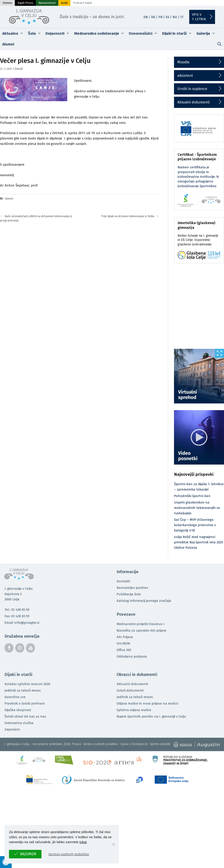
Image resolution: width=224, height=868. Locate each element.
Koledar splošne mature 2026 (27, 684)
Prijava (76, 744)
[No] (113, 844)
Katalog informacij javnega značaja (144, 601)
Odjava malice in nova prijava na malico (147, 703)
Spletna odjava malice (134, 710)
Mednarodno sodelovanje (100, 34)
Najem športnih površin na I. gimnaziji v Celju (151, 716)
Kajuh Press (25, 3)
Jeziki (64, 3)
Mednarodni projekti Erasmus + (141, 624)
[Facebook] (9, 648)
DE (153, 17)
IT (182, 17)
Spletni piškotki (160, 744)
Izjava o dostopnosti (134, 744)
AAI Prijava (125, 637)
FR (160, 17)
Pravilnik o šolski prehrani (25, 703)
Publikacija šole (129, 594)
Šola (36, 34)
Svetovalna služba (19, 723)
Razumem (28, 854)
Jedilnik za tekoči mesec (23, 690)
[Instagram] (20, 648)
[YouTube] (30, 648)
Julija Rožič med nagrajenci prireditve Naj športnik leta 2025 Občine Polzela (199, 542)
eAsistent (185, 76)
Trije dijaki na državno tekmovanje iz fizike (128, 216)
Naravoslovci (47, 3)
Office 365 (124, 650)
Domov (7, 3)
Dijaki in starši (178, 34)
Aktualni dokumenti (194, 102)
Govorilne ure (15, 697)
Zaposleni (12, 729)
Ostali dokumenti (130, 690)
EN (146, 17)
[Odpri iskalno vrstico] (219, 44)
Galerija (207, 34)
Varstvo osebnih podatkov (101, 744)
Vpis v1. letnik (199, 17)
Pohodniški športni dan (192, 496)
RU (175, 17)
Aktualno (14, 34)
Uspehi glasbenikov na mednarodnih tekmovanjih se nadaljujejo (197, 508)
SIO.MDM (123, 643)
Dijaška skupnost (18, 710)
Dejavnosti (59, 34)
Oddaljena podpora (132, 656)
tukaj (83, 842)
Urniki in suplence (192, 89)
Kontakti (123, 581)
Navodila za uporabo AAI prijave (141, 630)
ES (167, 17)
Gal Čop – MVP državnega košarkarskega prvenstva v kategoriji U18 (195, 525)
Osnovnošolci (144, 34)
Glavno (9, 198)
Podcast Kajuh (83, 3)
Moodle (183, 62)
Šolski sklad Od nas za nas (25, 716)
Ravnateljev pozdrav (132, 588)
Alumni (8, 44)
